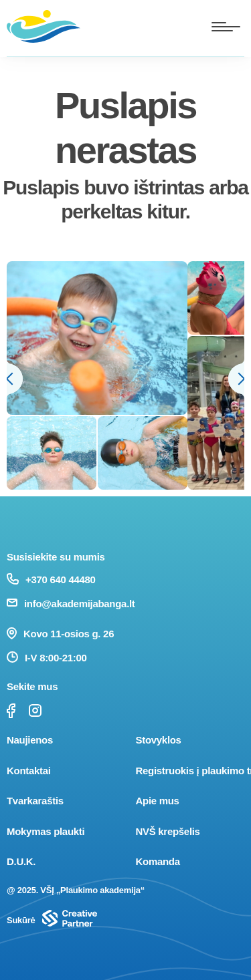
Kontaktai (29, 771)
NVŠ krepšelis (168, 831)
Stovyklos (159, 740)
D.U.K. (21, 861)
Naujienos (30, 740)
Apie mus (158, 801)
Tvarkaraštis (35, 801)
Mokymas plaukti (46, 831)
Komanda (158, 861)
